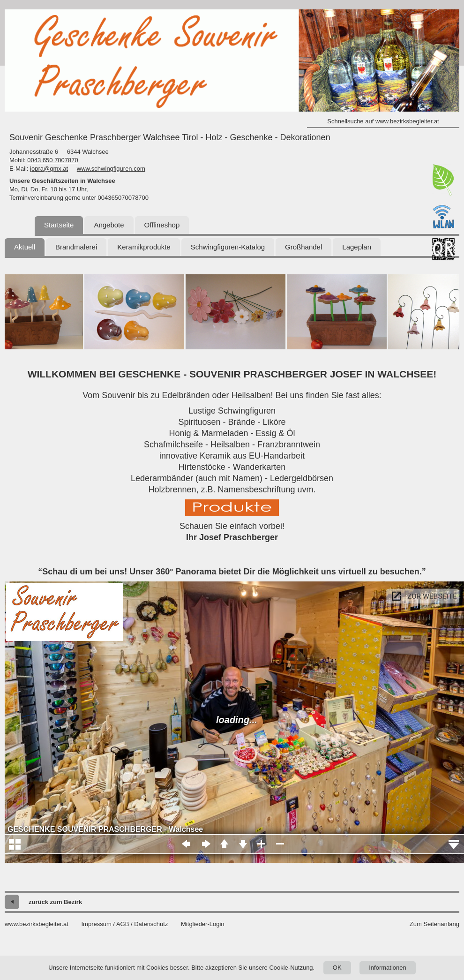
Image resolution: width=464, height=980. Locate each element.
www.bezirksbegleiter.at (37, 924)
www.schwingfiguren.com (111, 169)
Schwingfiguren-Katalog (228, 247)
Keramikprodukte (144, 247)
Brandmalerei (76, 247)
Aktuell (25, 247)
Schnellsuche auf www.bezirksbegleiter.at (383, 121)
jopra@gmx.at (49, 169)
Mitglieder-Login (203, 924)
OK (337, 968)
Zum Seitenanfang (434, 924)
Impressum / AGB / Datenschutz (124, 924)
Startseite (59, 225)
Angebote (109, 225)
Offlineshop (162, 225)
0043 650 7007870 (52, 160)
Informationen (388, 968)
